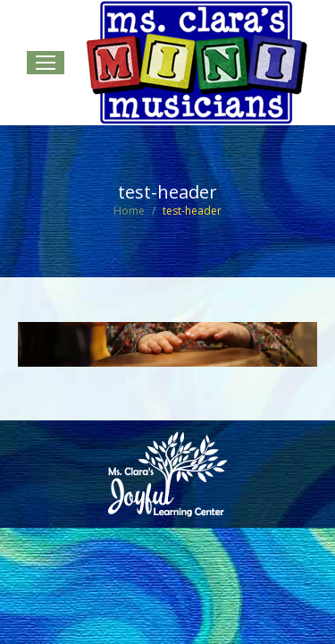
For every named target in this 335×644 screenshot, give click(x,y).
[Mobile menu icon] (46, 63)
